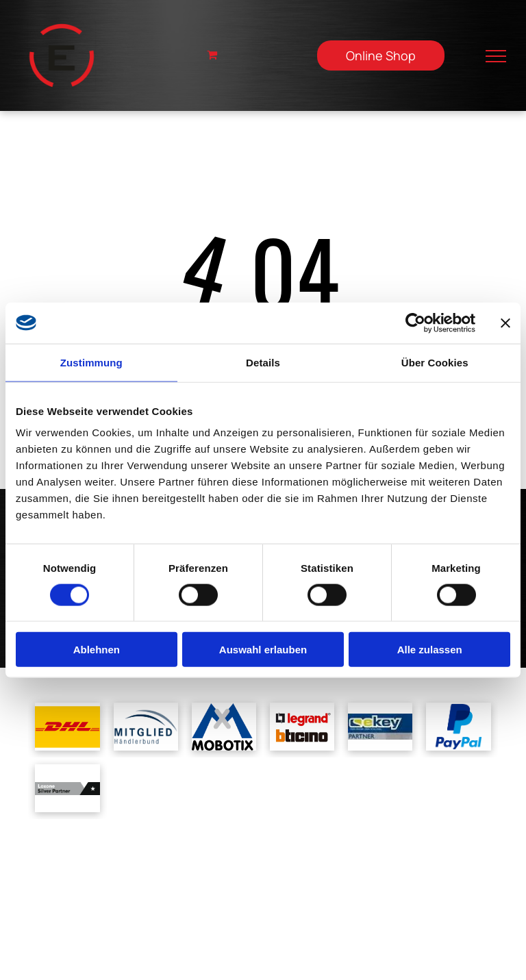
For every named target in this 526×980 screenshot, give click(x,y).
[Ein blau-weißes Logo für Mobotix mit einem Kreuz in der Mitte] (224, 727)
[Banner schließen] (505, 323)
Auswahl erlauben (263, 650)
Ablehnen (97, 650)
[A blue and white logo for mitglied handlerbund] (146, 727)
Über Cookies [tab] (435, 362)
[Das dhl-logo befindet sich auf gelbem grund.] (67, 727)
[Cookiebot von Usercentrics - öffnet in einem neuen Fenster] (415, 323)
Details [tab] (263, 362)
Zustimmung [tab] (91, 362)
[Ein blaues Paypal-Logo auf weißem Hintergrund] (458, 727)
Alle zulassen (430, 650)
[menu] (496, 56)
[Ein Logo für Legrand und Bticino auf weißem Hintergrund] (302, 727)
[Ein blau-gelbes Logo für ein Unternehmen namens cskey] (380, 727)
